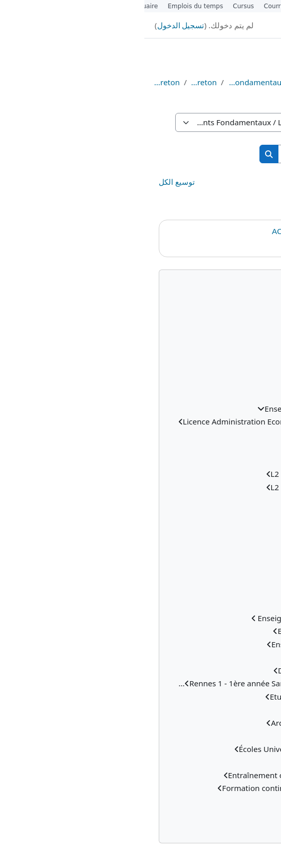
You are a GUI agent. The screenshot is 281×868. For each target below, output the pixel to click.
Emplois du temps (51, 6)
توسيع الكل (32, 182)
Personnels (202, 6)
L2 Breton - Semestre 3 (215, 196)
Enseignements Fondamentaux (113, 82)
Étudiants (243, 6)
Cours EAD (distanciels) (173, 82)
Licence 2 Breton (21, 82)
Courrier (132, 6)
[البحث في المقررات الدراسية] (197, 154)
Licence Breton (60, 82)
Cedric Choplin (233, 244)
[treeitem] (140, 566)
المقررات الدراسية (220, 82)
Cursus (99, 6)
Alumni (165, 6)
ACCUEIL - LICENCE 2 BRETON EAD (193, 231)
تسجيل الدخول (36, 25)
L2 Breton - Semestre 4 (215, 210)
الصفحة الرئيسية (260, 82)
